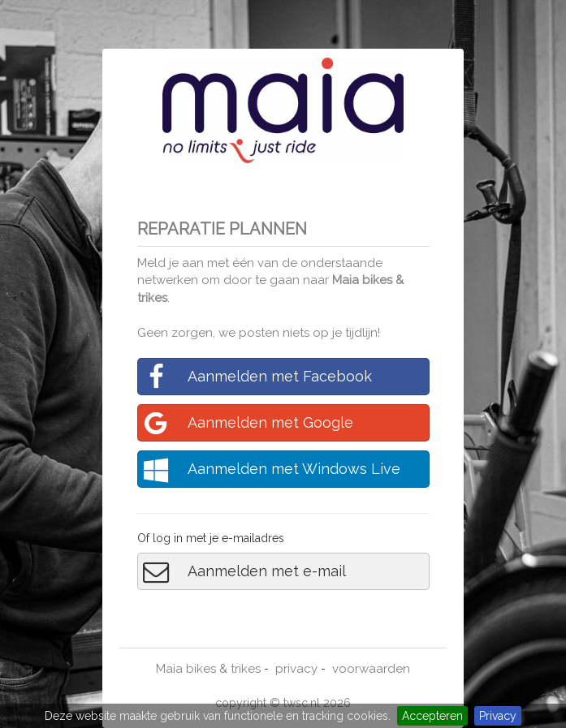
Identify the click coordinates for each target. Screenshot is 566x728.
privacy (296, 669)
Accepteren (432, 716)
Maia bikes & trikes (208, 669)
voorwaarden (371, 669)
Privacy (498, 716)
